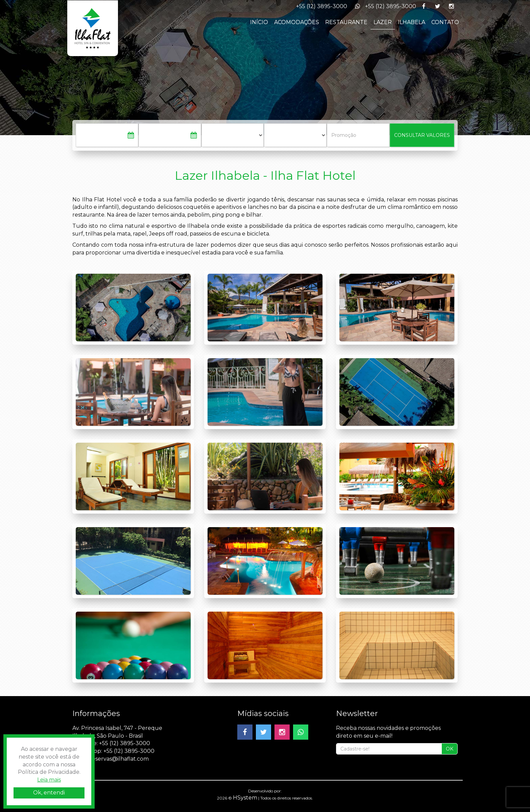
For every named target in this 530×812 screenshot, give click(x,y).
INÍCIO (259, 22)
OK (450, 749)
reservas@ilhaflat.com (119, 759)
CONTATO (445, 22)
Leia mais (49, 780)
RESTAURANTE (346, 22)
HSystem (245, 798)
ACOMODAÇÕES (297, 22)
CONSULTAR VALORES (422, 135)
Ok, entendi (49, 793)
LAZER (383, 22)
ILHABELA (412, 22)
